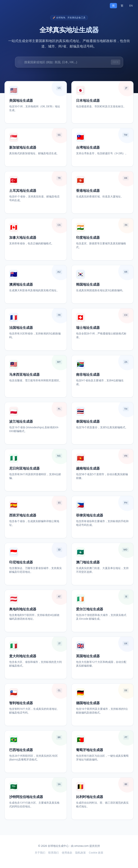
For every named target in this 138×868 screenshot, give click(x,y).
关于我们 (40, 853)
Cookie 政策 (96, 853)
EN (131, 6)
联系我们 (54, 853)
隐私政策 (81, 853)
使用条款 (67, 853)
